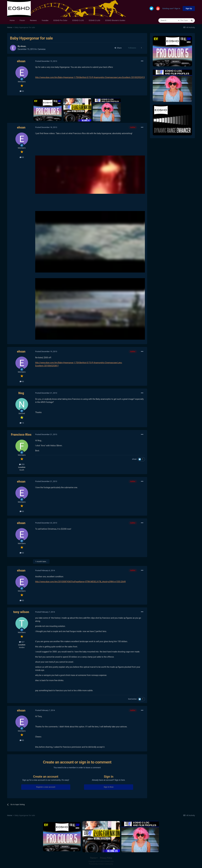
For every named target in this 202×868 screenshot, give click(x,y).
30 (22, 91)
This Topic (184, 20)
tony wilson (21, 612)
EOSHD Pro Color (60, 20)
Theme (94, 858)
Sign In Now (109, 787)
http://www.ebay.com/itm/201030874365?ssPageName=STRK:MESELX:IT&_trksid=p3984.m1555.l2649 (80, 582)
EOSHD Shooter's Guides (115, 20)
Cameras (42, 49)
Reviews (33, 20)
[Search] (168, 20)
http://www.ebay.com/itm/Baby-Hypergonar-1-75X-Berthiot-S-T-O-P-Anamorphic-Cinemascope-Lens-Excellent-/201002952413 (90, 77)
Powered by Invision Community (101, 864)
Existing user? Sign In (171, 9)
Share (118, 48)
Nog (21, 393)
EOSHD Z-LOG (94, 20)
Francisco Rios (21, 435)
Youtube (45, 20)
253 (22, 464)
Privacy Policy (106, 858)
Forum (22, 20)
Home (12, 20)
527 (22, 642)
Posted (46, 61)
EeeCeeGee (132, 699)
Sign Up (189, 8)
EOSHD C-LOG (78, 20)
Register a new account (46, 787)
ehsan (23, 46)
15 (22, 423)
